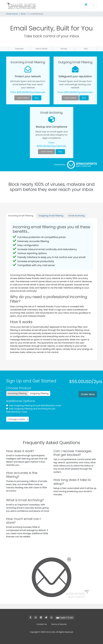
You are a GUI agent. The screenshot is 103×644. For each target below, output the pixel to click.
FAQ (86, 49)
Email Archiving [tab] (76, 216)
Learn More (23, 98)
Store (23, 14)
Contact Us (42, 624)
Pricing (64, 49)
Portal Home (12, 14)
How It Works (42, 49)
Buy (37, 98)
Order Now (88, 394)
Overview (19, 49)
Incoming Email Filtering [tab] (21, 216)
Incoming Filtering (17, 393)
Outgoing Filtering (39, 393)
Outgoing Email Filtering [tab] (51, 216)
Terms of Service (59, 624)
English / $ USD (65, 618)
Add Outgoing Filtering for (34, 406)
